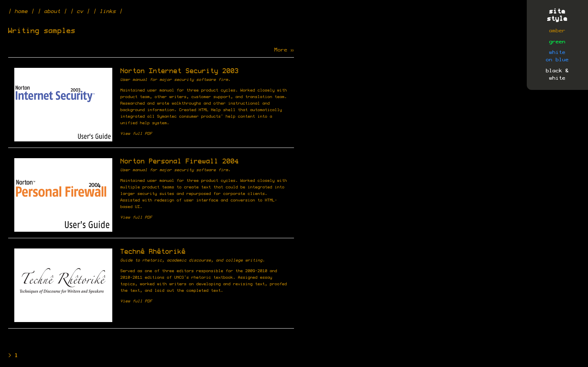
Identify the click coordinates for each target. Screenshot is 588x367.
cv (80, 11)
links (108, 11)
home (21, 11)
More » (284, 50)
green (557, 42)
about (52, 11)
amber (557, 31)
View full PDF (136, 134)
